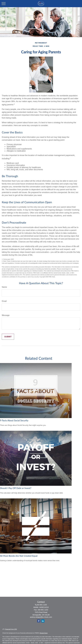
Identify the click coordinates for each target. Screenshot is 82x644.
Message (6, 315)
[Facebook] (39, 621)
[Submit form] (8, 337)
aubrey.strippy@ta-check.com (41, 617)
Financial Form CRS (11, 629)
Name (4, 287)
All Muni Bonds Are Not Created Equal (19, 556)
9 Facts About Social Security (14, 420)
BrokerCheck (44, 633)
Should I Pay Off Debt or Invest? (16, 488)
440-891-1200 (42, 605)
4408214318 (44, 607)
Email (4, 301)
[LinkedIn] (43, 621)
